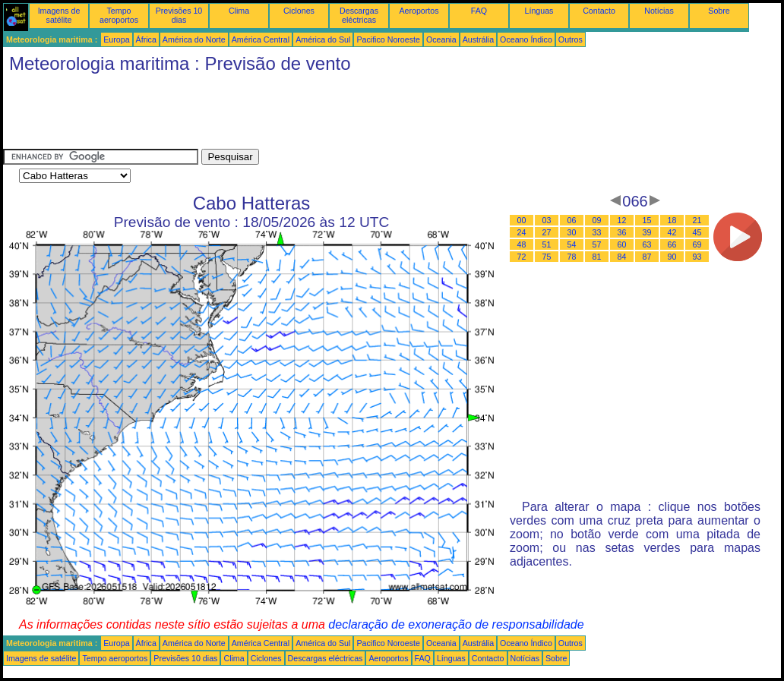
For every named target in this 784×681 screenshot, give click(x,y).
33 (597, 232)
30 (572, 232)
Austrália (478, 39)
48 (522, 244)
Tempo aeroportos (119, 15)
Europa (116, 39)
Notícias (659, 11)
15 (647, 220)
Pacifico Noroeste (388, 39)
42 (672, 232)
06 (572, 220)
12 (622, 220)
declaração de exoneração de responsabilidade (456, 624)
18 (672, 220)
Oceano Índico (526, 39)
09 (597, 220)
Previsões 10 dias (179, 15)
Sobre (719, 11)
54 (572, 244)
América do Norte (194, 39)
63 (647, 244)
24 (522, 232)
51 (547, 244)
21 (697, 220)
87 (647, 257)
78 (572, 257)
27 (547, 232)
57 (597, 244)
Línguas (539, 11)
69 (697, 244)
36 (622, 232)
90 (672, 257)
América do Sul (323, 39)
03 (547, 220)
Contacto (599, 11)
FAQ (479, 11)
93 (697, 257)
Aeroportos (419, 11)
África (146, 39)
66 (672, 244)
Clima (239, 11)
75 (547, 257)
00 (522, 220)
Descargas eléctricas (359, 15)
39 (647, 232)
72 (522, 257)
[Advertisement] (280, 115)
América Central (261, 39)
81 (597, 257)
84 (622, 257)
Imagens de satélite (59, 15)
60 (622, 244)
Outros (571, 39)
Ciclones (299, 11)
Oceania (441, 39)
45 (697, 232)
